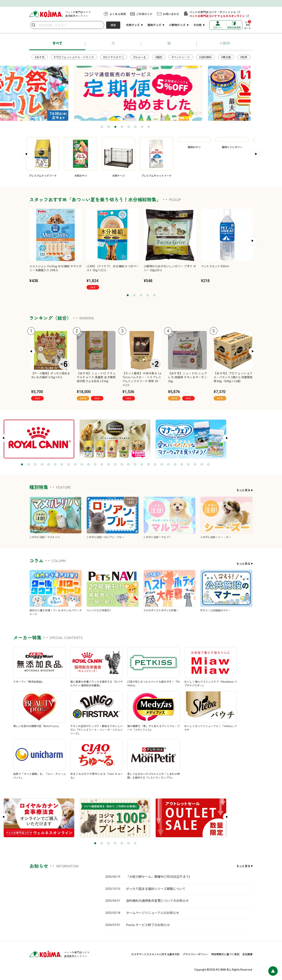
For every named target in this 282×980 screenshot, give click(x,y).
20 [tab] (174, 465)
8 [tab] (164, 127)
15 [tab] (141, 465)
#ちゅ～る (140, 57)
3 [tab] (131, 127)
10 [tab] (108, 465)
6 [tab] (151, 127)
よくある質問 (118, 14)
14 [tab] (134, 465)
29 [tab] (234, 465)
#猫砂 (159, 57)
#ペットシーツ (181, 57)
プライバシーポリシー (195, 954)
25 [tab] (208, 465)
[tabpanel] (141, 93)
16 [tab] (148, 465)
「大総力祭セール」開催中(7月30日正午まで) (158, 876)
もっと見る (243, 490)
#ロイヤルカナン (114, 57)
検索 (113, 25)
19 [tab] (168, 465)
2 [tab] (124, 127)
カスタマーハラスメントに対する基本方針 (155, 954)
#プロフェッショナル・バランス (74, 57)
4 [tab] (138, 127)
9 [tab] (101, 465)
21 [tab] (181, 465)
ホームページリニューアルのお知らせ (153, 913)
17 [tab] (154, 465)
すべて (57, 43)
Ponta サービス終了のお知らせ (148, 925)
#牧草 (244, 57)
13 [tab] (128, 465)
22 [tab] (188, 465)
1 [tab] (118, 127)
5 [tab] (144, 127)
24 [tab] (201, 465)
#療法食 (226, 57)
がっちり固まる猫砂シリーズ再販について (156, 889)
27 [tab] (221, 465)
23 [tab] (194, 465)
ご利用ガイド (144, 14)
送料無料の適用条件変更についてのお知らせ (157, 900)
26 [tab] (214, 465)
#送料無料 (205, 57)
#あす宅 (40, 57)
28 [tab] (228, 465)
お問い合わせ (171, 14)
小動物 (225, 43)
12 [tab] (121, 465)
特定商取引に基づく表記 (225, 954)
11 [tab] (114, 465)
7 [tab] (158, 127)
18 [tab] (161, 465)
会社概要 (248, 954)
